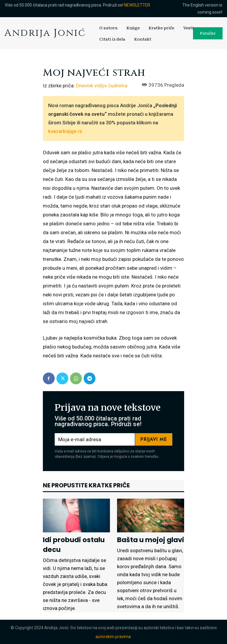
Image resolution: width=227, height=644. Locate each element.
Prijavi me (154, 439)
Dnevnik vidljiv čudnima (102, 86)
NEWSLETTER (137, 5)
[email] (95, 439)
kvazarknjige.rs (65, 131)
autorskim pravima (113, 636)
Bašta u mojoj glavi (149, 540)
